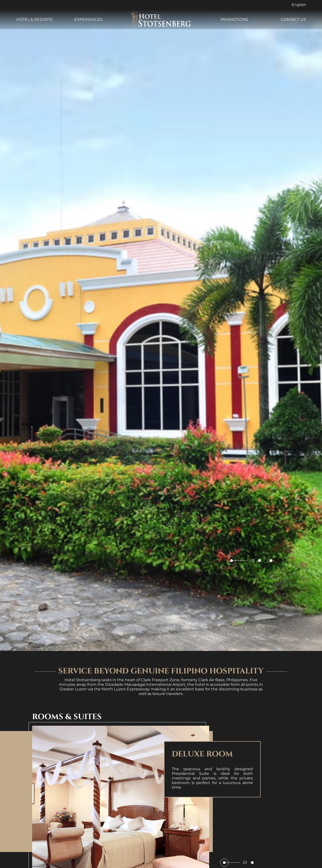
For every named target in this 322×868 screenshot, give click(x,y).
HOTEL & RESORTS (34, 19)
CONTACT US (293, 19)
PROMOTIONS (234, 19)
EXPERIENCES (88, 19)
